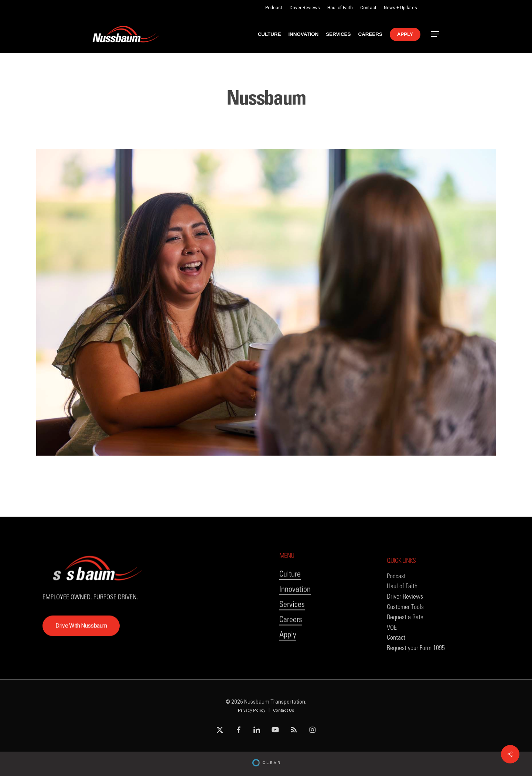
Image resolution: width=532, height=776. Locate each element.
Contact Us (284, 710)
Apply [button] (288, 651)
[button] (435, 34)
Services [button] (292, 621)
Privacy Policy (252, 710)
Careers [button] (291, 636)
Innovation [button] (295, 606)
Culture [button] (290, 591)
